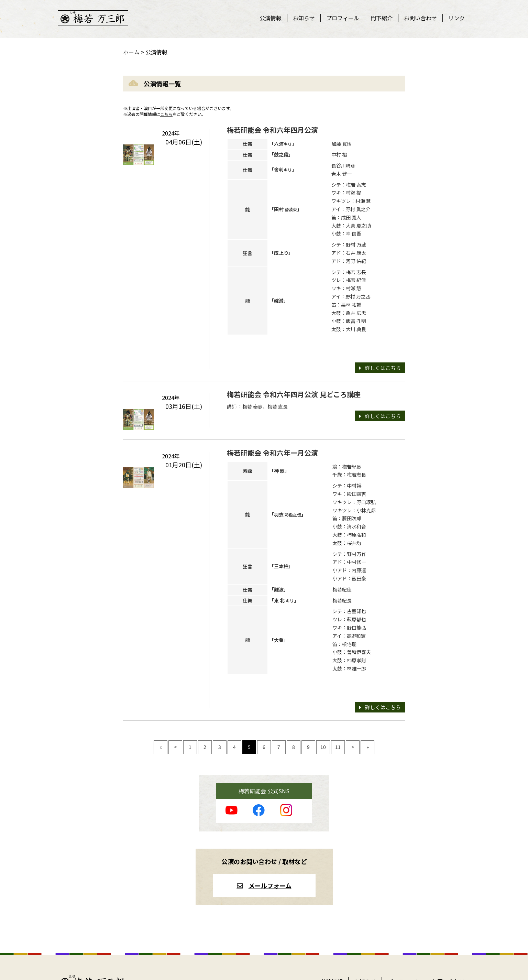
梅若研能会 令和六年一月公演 (272, 453)
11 (338, 747)
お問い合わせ (420, 18)
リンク (456, 18)
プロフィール (343, 18)
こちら (166, 114)
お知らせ (304, 18)
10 (323, 747)
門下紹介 (382, 18)
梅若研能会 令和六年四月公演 (272, 130)
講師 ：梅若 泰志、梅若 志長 (257, 406)
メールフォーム (270, 885)
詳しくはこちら (383, 368)
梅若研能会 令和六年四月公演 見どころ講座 (294, 394)
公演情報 (271, 18)
